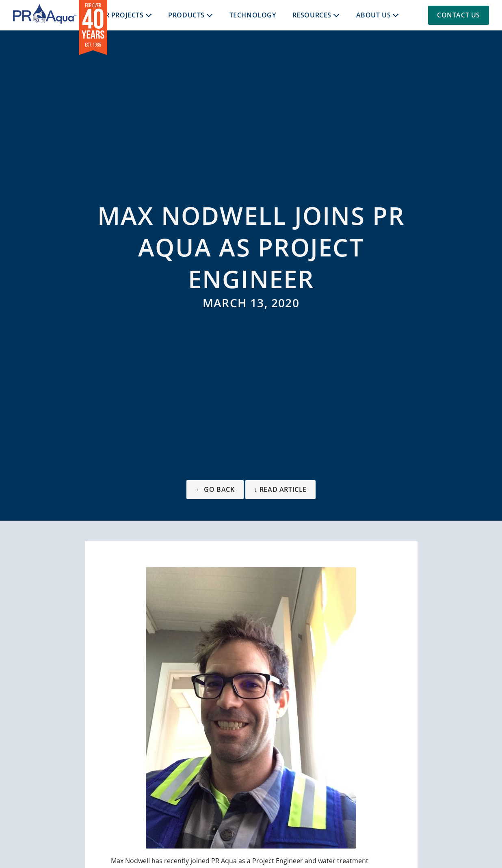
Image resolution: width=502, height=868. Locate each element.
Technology (253, 15)
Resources (312, 15)
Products (186, 15)
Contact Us (459, 15)
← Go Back (215, 489)
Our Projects (119, 15)
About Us (374, 15)
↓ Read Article (280, 489)
